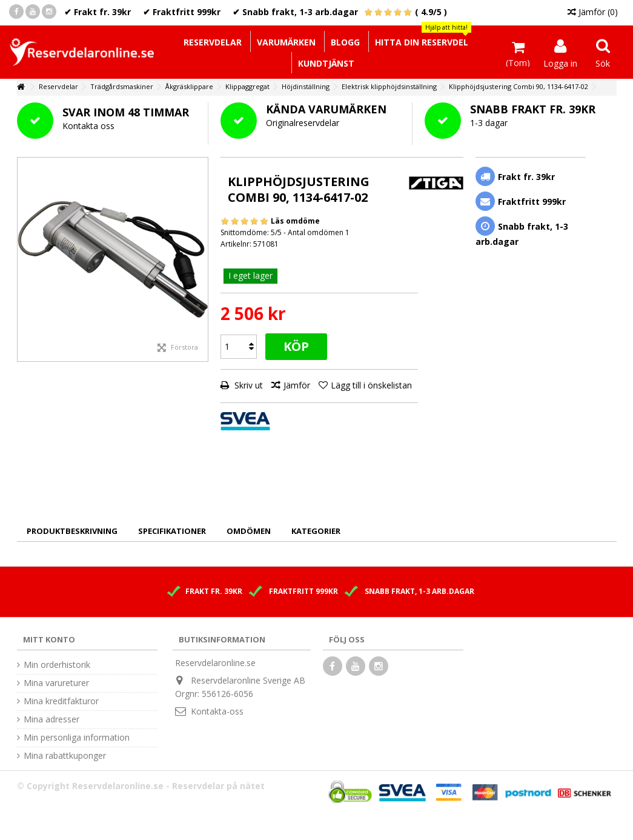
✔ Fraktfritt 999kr (182, 12)
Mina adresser (51, 719)
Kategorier (316, 531)
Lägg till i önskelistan (371, 385)
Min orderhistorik (57, 665)
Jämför (297, 385)
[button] (421, 42)
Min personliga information (77, 738)
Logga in (560, 62)
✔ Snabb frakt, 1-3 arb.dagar (295, 12)
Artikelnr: (236, 244)
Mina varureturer (56, 683)
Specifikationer (172, 531)
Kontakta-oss (217, 711)
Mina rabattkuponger (65, 756)
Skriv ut (247, 385)
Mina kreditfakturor (61, 701)
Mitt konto (49, 639)
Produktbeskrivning (72, 531)
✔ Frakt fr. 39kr (98, 12)
